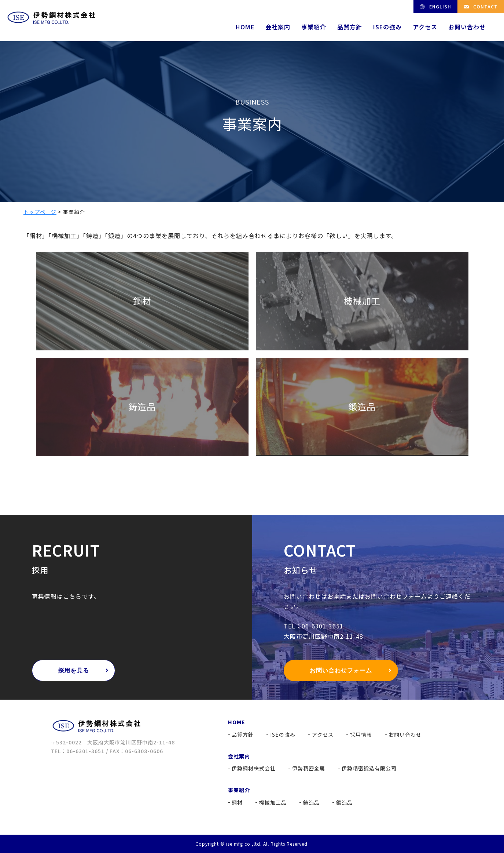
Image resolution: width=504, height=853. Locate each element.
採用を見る (73, 670)
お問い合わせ (467, 27)
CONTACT (485, 6)
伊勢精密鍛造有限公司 (369, 768)
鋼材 (237, 802)
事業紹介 (314, 27)
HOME (245, 27)
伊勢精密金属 (309, 768)
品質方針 (350, 27)
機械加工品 (273, 802)
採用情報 (361, 734)
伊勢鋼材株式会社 (254, 768)
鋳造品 (311, 802)
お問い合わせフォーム (341, 670)
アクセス (425, 27)
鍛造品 (344, 802)
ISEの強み (387, 27)
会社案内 (278, 27)
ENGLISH (440, 6)
